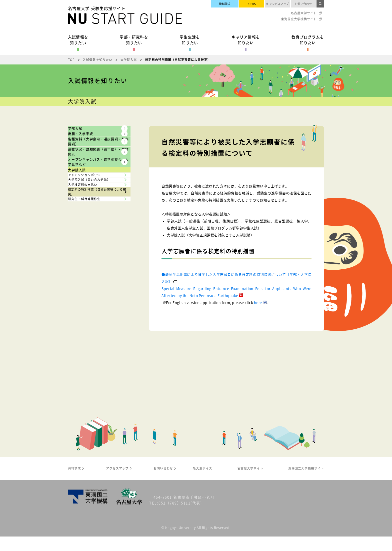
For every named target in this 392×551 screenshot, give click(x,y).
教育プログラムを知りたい (308, 40)
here (258, 302)
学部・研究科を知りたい (134, 40)
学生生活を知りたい (190, 40)
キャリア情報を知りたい (246, 40)
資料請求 (225, 4)
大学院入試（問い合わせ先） (96, 287)
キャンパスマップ (277, 4)
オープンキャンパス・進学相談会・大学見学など (93, 233)
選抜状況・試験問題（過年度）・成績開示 (93, 203)
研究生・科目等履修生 (91, 338)
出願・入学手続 (90, 150)
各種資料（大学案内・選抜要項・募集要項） (93, 173)
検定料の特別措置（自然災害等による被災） (96, 320)
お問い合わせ (303, 4)
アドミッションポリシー (92, 272)
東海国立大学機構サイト (299, 19)
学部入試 (83, 134)
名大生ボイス (202, 483)
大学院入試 (129, 60)
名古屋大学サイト (304, 13)
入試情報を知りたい (78, 40)
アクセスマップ (117, 483)
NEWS (252, 4)
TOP (71, 60)
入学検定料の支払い (89, 302)
